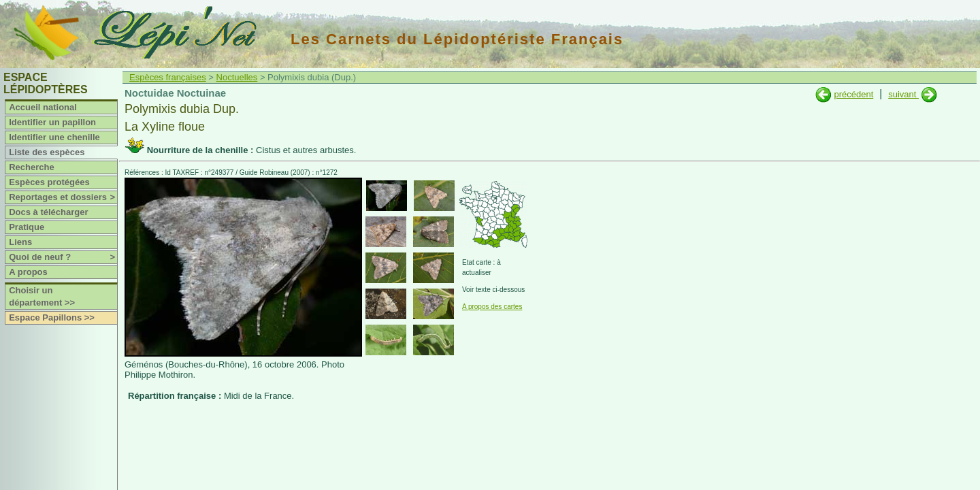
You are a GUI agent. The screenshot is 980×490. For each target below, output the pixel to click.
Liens (20, 242)
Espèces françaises (168, 77)
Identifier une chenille (54, 137)
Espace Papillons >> (52, 317)
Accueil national (43, 107)
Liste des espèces (47, 152)
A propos (28, 272)
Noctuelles (237, 77)
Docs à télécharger (48, 212)
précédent (853, 94)
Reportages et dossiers (63, 197)
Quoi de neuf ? (63, 257)
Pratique (27, 227)
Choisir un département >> (42, 296)
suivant (903, 94)
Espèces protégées (49, 182)
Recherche (31, 167)
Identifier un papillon (52, 122)
